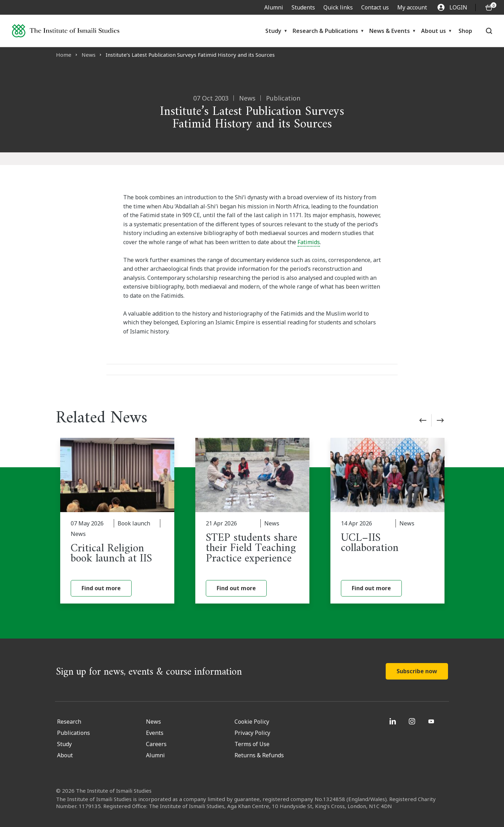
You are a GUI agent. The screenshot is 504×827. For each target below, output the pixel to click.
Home (64, 55)
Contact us (375, 7)
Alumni (274, 7)
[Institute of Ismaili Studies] (66, 31)
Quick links (338, 7)
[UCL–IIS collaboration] (387, 521)
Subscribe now (417, 671)
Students (303, 7)
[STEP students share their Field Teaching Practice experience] (252, 521)
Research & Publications (325, 31)
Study (273, 31)
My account (412, 7)
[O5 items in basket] (489, 8)
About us (433, 31)
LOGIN (452, 7)
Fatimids (309, 242)
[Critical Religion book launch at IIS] (117, 521)
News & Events (390, 31)
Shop (465, 31)
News (89, 55)
